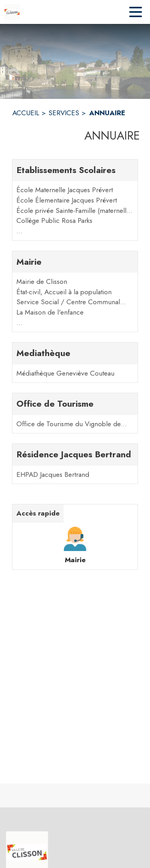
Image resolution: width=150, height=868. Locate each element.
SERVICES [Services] (64, 113)
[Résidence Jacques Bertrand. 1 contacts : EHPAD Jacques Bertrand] (75, 464)
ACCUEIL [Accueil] (26, 113)
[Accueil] (12, 12)
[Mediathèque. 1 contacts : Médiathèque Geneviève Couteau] (75, 362)
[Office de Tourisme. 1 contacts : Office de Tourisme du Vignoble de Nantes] (75, 413)
